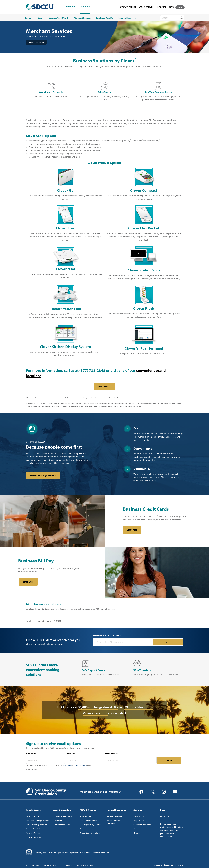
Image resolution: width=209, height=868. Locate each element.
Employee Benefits (33, 837)
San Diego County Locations (91, 825)
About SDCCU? (139, 816)
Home (31, 42)
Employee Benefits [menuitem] (105, 18)
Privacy (69, 865)
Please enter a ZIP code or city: (107, 635)
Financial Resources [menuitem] (127, 18)
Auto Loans (58, 821)
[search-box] (172, 18)
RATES (171, 7)
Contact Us (165, 816)
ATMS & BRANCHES (147, 7)
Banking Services (33, 816)
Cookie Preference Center (84, 865)
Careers (136, 829)
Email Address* (112, 754)
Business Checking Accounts (37, 821)
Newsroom (138, 833)
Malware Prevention (115, 816)
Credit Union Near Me (88, 821)
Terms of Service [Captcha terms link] (81, 765)
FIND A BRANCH (105, 386)
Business (85, 7)
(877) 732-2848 (166, 837)
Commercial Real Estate (62, 816)
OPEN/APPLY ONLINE (128, 7)
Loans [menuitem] (41, 18)
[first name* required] (46, 760)
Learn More (28, 582)
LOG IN (180, 7)
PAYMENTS (162, 7)
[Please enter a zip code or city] (123, 642)
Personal (70, 7)
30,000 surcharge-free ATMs (98, 707)
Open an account (95, 713)
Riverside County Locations (91, 829)
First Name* (32, 754)
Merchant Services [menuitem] (82, 18)
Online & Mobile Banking (36, 829)
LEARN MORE (132, 530)
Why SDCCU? (139, 821)
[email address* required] (131, 760)
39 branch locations (139, 707)
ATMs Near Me (85, 816)
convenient (146, 370)
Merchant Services (33, 833)
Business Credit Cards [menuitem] (59, 18)
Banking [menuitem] (29, 18)
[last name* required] (85, 760)
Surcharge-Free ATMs (54, 644)
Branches (38, 644)
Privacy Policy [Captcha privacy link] (67, 765)
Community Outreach (142, 825)
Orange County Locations (90, 833)
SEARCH (168, 642)
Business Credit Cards (61, 825)
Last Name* (71, 754)
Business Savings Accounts (37, 825)
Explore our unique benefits (43, 476)
